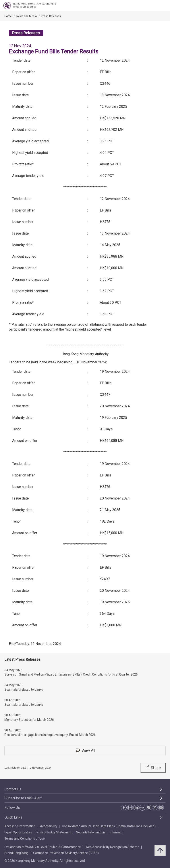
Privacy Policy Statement (54, 832)
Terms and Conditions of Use (25, 839)
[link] (155, 6)
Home (8, 16)
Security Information (91, 832)
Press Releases (51, 16)
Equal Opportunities (18, 832)
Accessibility (49, 826)
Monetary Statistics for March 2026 (29, 720)
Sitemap (116, 832)
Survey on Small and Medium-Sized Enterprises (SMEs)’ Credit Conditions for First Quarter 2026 (71, 674)
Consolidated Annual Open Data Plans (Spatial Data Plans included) (109, 826)
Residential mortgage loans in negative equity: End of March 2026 (50, 735)
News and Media (27, 16)
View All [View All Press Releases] (85, 750)
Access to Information (20, 826)
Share (153, 768)
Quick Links (13, 817)
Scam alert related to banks (24, 690)
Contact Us (13, 789)
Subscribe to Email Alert (23, 798)
